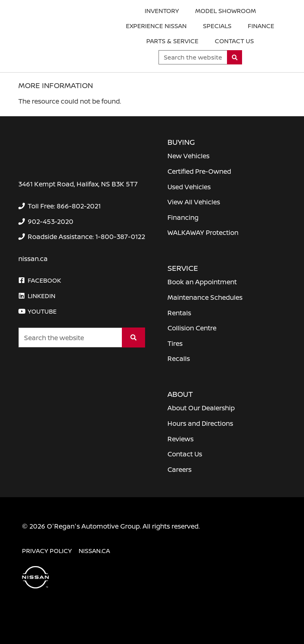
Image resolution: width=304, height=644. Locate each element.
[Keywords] (193, 57)
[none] (59, 206)
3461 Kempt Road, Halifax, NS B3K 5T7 (78, 184)
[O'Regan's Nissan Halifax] (57, 38)
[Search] (235, 57)
